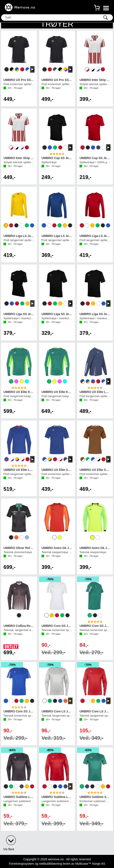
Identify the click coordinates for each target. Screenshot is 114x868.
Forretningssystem (21, 864)
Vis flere (9, 849)
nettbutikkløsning (51, 864)
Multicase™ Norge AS (90, 864)
